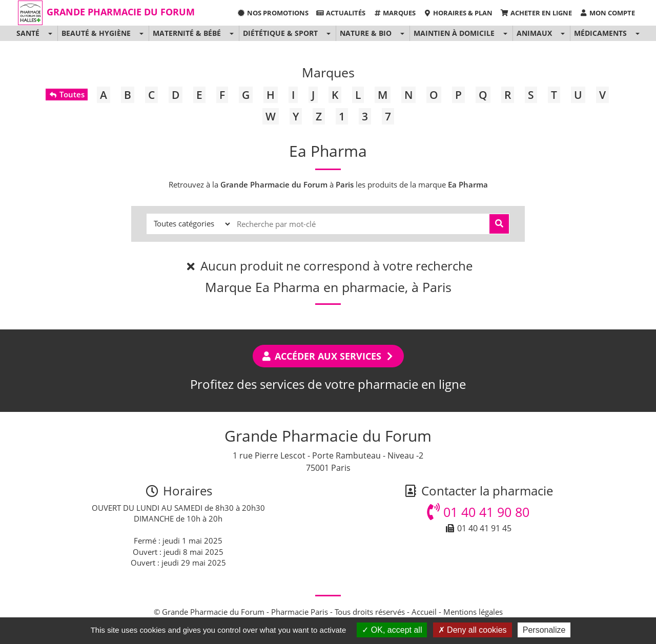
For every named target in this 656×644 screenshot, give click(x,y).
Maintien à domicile (454, 33)
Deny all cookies (473, 630)
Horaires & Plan (458, 13)
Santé (28, 33)
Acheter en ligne (536, 13)
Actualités (341, 13)
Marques (394, 13)
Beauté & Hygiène (96, 33)
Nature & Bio (366, 33)
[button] (50, 33)
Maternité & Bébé (187, 33)
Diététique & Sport (280, 33)
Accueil (424, 612)
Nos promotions (272, 13)
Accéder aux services (328, 356)
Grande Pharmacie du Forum (121, 12)
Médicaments (600, 33)
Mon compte (607, 13)
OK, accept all (392, 630)
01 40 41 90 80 (478, 512)
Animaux (534, 33)
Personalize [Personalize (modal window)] (544, 630)
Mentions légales (473, 612)
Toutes (66, 94)
